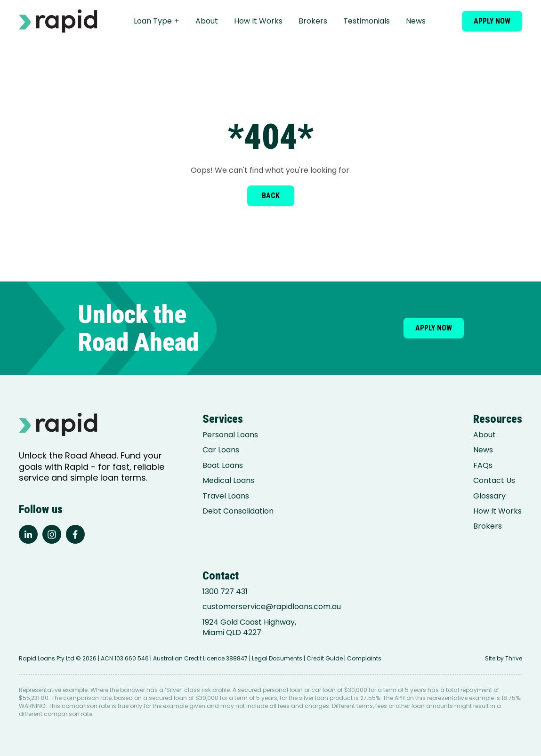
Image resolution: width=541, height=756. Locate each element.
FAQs (483, 466)
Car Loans (221, 450)
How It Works (258, 21)
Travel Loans (226, 496)
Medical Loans (228, 481)
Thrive (514, 658)
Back (271, 196)
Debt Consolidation (238, 511)
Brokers (313, 21)
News (416, 21)
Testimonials (367, 21)
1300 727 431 (225, 592)
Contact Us (494, 481)
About (207, 21)
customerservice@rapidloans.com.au (272, 607)
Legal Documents (277, 658)
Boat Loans (223, 466)
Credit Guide (325, 658)
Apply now (492, 21)
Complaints (364, 658)
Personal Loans (230, 435)
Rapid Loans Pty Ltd (47, 658)
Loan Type (157, 21)
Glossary (489, 496)
